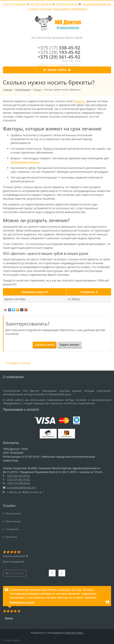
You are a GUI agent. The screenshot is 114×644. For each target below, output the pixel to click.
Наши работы (62, 9)
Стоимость (11, 529)
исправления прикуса (25, 162)
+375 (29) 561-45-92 (66, 4)
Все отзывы (15, 573)
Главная (33, 9)
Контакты (10, 537)
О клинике (46, 9)
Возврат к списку (18, 363)
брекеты (80, 101)
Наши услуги (12, 513)
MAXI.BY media (74, 633)
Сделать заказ (45, 345)
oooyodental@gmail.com (97, 4)
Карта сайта (11, 640)
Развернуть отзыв (22, 602)
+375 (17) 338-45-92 (14, 4)
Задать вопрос (70, 345)
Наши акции (12, 521)
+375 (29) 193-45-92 (40, 4)
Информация (79, 9)
